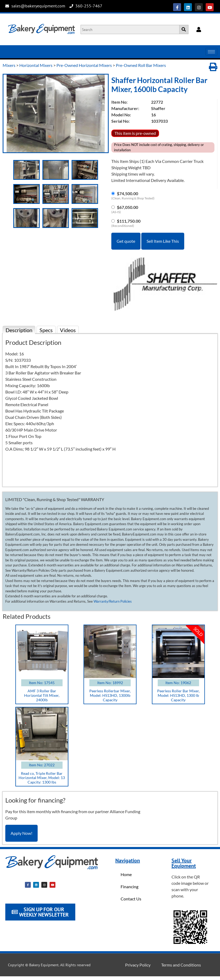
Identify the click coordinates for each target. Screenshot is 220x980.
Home (126, 874)
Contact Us (131, 899)
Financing (129, 887)
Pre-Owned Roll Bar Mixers (141, 65)
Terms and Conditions (181, 965)
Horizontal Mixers (36, 65)
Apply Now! (21, 833)
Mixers (9, 65)
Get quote (126, 241)
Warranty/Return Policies (113, 601)
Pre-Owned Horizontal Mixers (84, 65)
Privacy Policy (138, 965)
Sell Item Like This (163, 241)
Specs (46, 330)
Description (19, 330)
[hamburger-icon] (211, 52)
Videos (68, 330)
